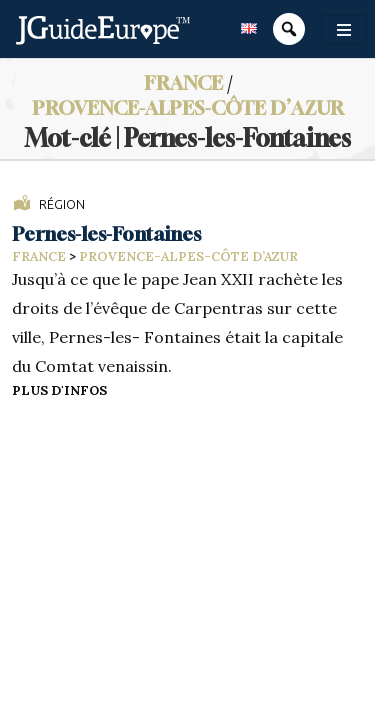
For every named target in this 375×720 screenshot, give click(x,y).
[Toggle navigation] (344, 30)
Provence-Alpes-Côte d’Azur (188, 107)
